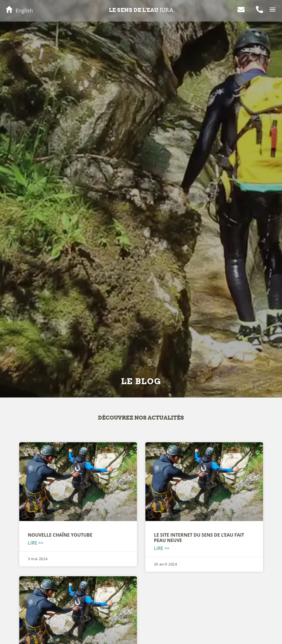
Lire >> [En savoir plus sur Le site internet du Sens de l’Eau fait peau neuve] (162, 548)
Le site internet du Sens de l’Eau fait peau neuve (199, 538)
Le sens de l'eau (141, 10)
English (24, 10)
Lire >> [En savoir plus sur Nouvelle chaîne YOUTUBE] (36, 543)
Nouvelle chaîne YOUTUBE (60, 535)
